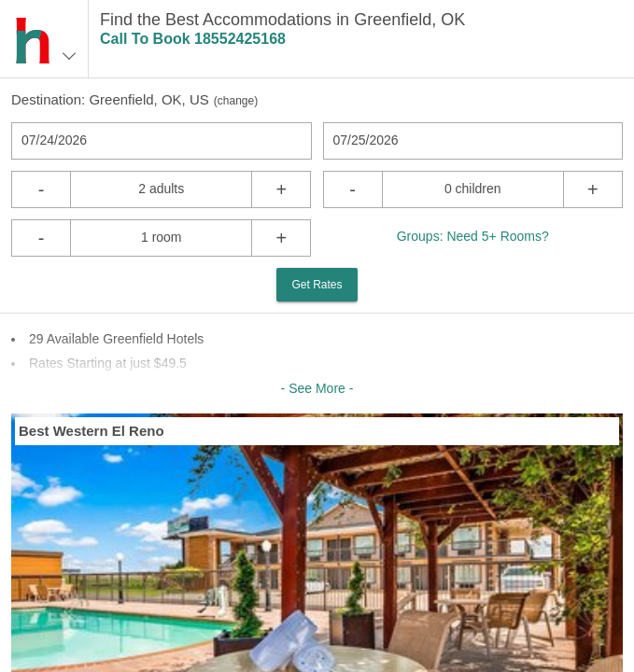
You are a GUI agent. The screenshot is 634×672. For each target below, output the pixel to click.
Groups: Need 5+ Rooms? (473, 236)
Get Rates (317, 285)
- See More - (317, 388)
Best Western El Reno (92, 431)
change (236, 101)
